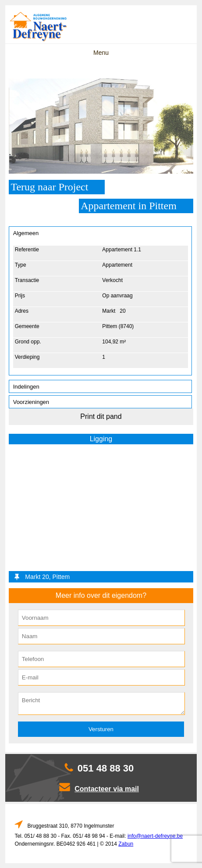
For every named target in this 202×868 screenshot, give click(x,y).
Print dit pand (101, 416)
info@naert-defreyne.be (155, 836)
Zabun (126, 844)
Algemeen (26, 233)
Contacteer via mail (107, 789)
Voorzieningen (31, 402)
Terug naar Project (49, 187)
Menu (101, 53)
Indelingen (26, 387)
